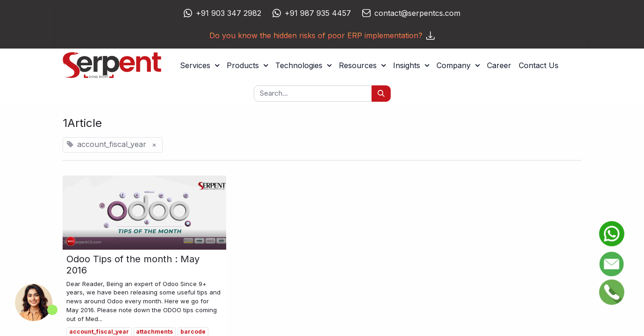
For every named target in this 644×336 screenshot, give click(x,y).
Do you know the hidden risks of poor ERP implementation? (322, 35)
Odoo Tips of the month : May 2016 (133, 265)
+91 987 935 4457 (318, 13)
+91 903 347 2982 (229, 13)
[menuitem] (499, 65)
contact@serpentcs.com (417, 13)
